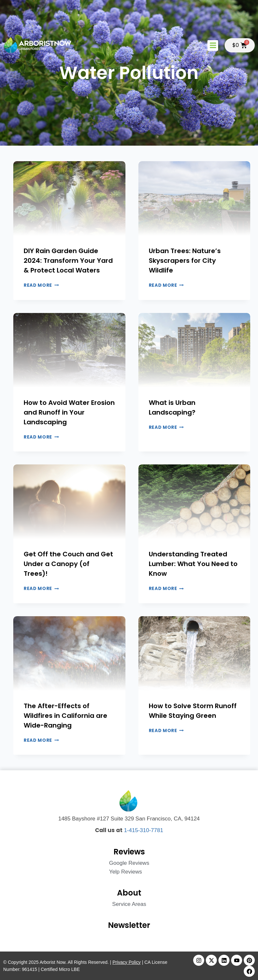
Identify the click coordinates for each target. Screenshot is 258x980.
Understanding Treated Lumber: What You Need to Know (193, 564)
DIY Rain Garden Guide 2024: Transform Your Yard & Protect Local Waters (68, 261)
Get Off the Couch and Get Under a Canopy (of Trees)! (68, 564)
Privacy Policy (127, 962)
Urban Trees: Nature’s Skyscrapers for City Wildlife (185, 261)
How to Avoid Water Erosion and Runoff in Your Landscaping (69, 412)
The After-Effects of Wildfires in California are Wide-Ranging (65, 716)
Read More (41, 285)
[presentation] (69, 198)
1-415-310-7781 (143, 830)
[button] (213, 45)
